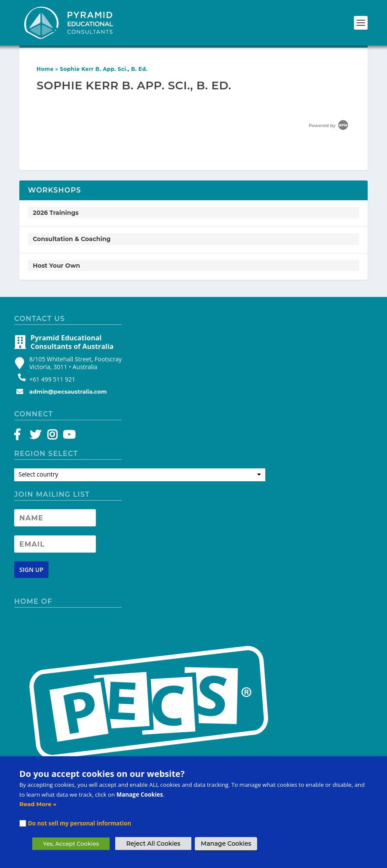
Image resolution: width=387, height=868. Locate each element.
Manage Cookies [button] (226, 844)
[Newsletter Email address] (55, 544)
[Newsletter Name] (55, 518)
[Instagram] (52, 437)
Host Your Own (56, 266)
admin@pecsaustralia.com (68, 391)
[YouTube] (68, 437)
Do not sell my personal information (80, 823)
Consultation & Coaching (72, 239)
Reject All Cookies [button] (153, 844)
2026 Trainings (56, 213)
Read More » (38, 804)
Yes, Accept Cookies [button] (71, 844)
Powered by (329, 126)
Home (45, 69)
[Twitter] (37, 437)
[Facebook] (21, 437)
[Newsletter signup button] (31, 570)
